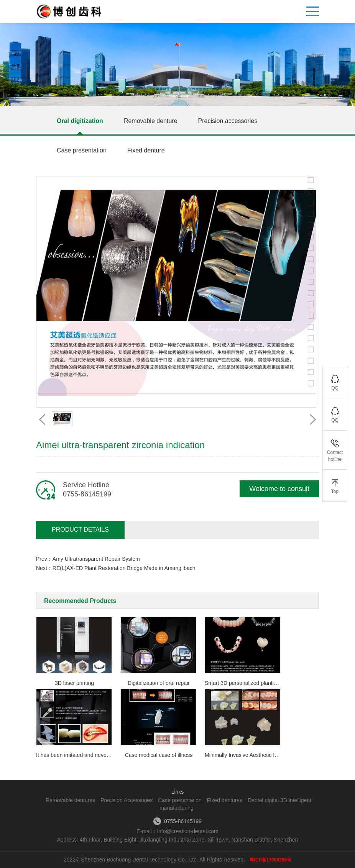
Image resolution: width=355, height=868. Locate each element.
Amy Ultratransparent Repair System (96, 559)
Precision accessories (228, 121)
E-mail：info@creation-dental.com (177, 831)
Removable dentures (70, 800)
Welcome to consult (279, 489)
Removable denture (151, 121)
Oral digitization (80, 121)
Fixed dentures (225, 800)
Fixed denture (146, 150)
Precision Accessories (127, 800)
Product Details (80, 530)
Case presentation (82, 150)
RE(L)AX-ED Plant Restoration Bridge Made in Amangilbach (124, 568)
